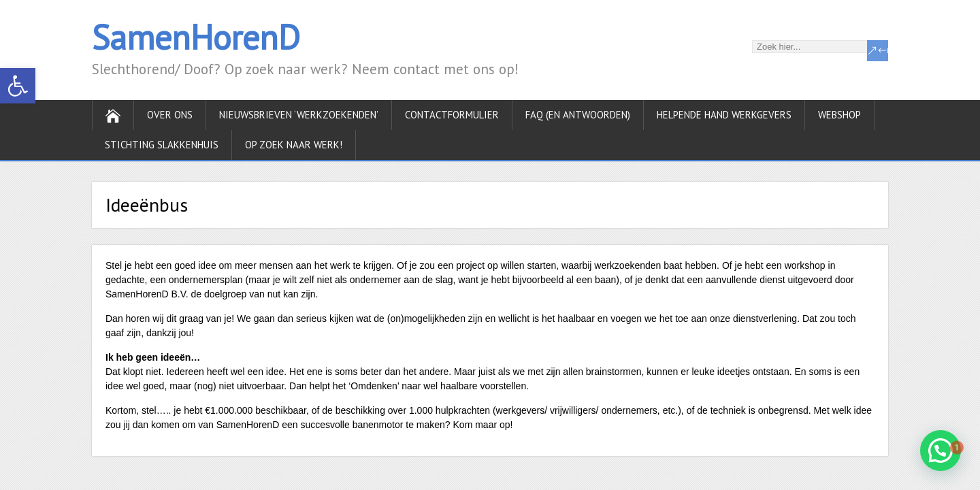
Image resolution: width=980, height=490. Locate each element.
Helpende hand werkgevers (724, 115)
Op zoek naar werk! (294, 145)
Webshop (839, 115)
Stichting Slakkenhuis (162, 145)
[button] (18, 86)
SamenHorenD (196, 37)
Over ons (170, 115)
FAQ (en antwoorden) (578, 115)
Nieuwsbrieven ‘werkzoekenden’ (299, 115)
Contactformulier (452, 115)
